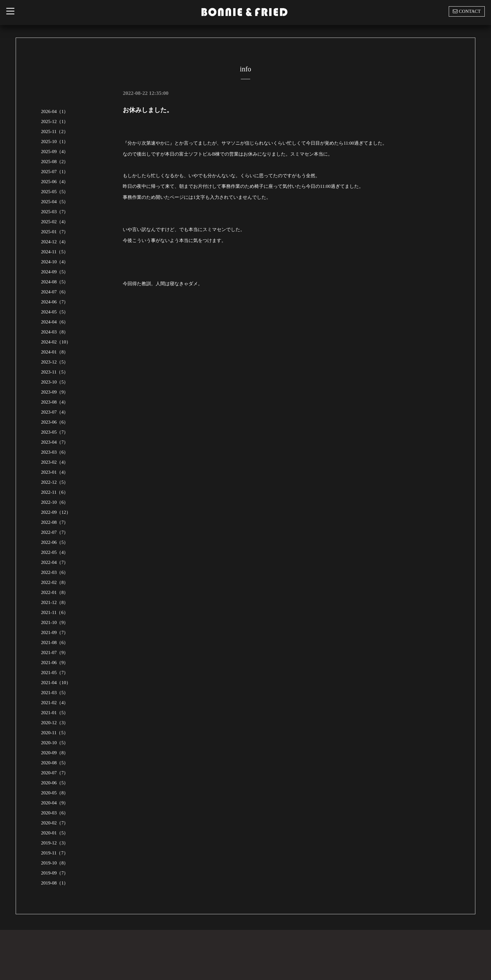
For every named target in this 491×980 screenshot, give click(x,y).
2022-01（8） (55, 592)
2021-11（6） (55, 612)
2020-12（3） (55, 723)
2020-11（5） (55, 733)
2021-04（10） (56, 683)
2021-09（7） (55, 632)
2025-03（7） (55, 212)
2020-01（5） (55, 833)
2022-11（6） (55, 492)
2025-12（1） (55, 121)
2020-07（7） (55, 773)
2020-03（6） (55, 813)
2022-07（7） (55, 532)
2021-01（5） (55, 713)
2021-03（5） (55, 693)
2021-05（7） (55, 673)
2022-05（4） (55, 552)
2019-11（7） (55, 853)
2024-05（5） (55, 312)
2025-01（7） (55, 232)
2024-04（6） (55, 322)
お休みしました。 (148, 110)
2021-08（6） (55, 642)
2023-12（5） (55, 362)
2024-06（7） (55, 302)
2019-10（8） (55, 863)
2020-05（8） (55, 793)
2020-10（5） (55, 743)
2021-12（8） (55, 602)
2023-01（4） (55, 472)
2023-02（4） (55, 462)
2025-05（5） (55, 192)
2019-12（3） (55, 843)
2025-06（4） (55, 182)
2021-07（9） (55, 652)
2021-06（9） (55, 663)
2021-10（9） (55, 622)
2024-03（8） (55, 332)
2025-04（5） (55, 202)
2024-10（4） (55, 262)
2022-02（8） (55, 582)
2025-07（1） (55, 172)
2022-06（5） (55, 542)
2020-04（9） (55, 803)
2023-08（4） (55, 402)
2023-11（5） (55, 372)
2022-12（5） (55, 482)
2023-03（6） (55, 452)
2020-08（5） (55, 763)
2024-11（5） (55, 252)
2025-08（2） (55, 162)
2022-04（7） (55, 562)
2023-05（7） (55, 432)
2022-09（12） (56, 512)
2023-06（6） (55, 422)
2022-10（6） (55, 502)
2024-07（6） (55, 292)
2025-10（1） (55, 142)
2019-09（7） (55, 873)
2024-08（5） (55, 282)
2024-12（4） (55, 242)
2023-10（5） (55, 382)
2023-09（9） (55, 392)
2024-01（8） (55, 352)
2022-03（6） (55, 572)
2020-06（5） (55, 783)
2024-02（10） (56, 342)
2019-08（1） (55, 883)
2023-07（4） (55, 412)
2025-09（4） (55, 152)
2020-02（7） (55, 823)
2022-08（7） (55, 522)
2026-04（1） (55, 111)
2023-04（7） (55, 442)
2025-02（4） (55, 222)
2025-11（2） (55, 132)
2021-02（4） (55, 703)
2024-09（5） (55, 272)
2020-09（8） (55, 753)
